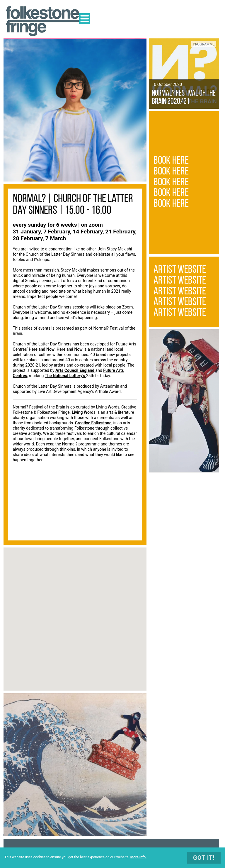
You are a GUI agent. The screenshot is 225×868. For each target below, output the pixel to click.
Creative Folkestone (93, 423)
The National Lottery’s (65, 376)
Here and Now (42, 349)
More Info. (139, 857)
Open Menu (85, 19)
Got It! (204, 858)
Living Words (84, 412)
